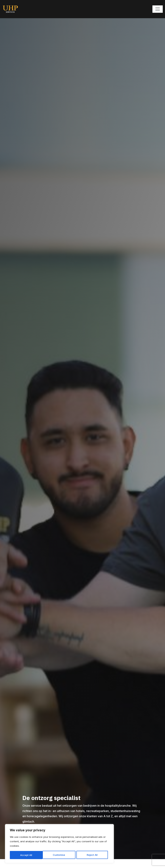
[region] (48, 839)
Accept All (73, 853)
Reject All (49, 853)
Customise (24, 853)
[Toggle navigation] (158, 9)
